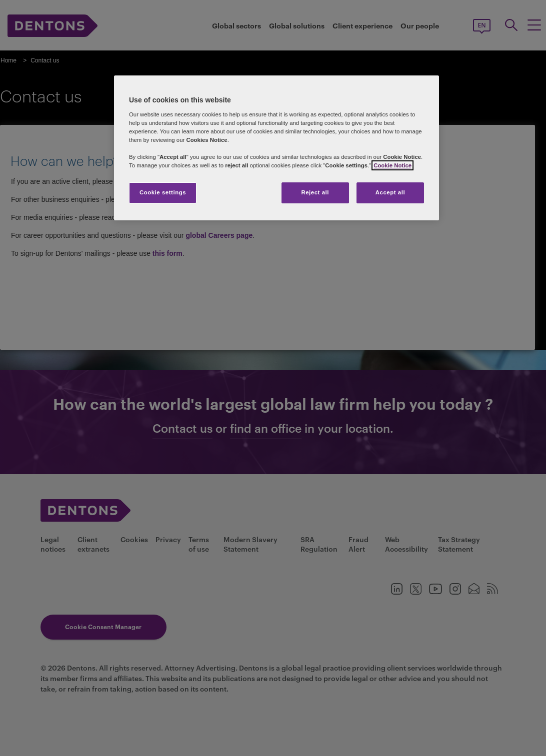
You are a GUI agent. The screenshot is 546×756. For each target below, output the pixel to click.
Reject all (315, 192)
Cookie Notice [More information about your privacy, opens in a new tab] (392, 165)
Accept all (390, 192)
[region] (276, 148)
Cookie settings (163, 192)
